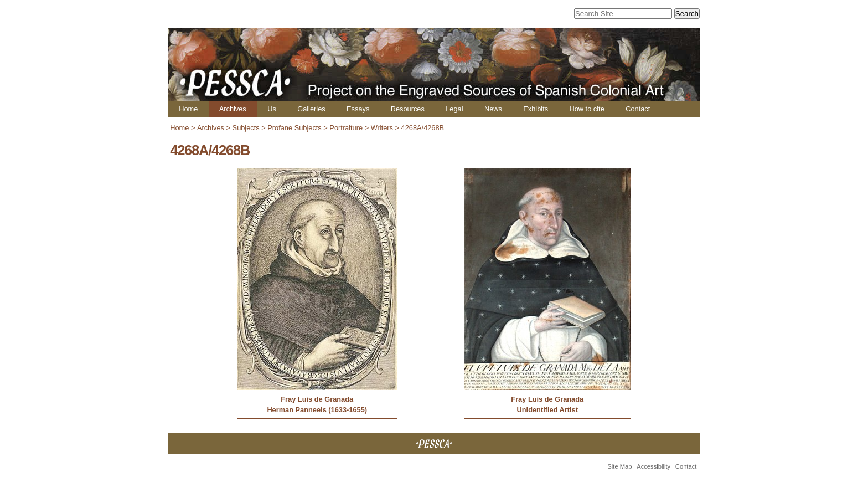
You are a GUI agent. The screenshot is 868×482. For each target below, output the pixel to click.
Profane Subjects (294, 128)
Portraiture (346, 128)
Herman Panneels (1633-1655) (317, 410)
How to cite (587, 109)
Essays (358, 109)
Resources (408, 109)
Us (272, 109)
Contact (638, 109)
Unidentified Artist (547, 410)
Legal (454, 109)
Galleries (311, 109)
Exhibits (536, 109)
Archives (233, 109)
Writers (382, 128)
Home (188, 109)
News (493, 109)
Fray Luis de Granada (317, 399)
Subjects (246, 128)
